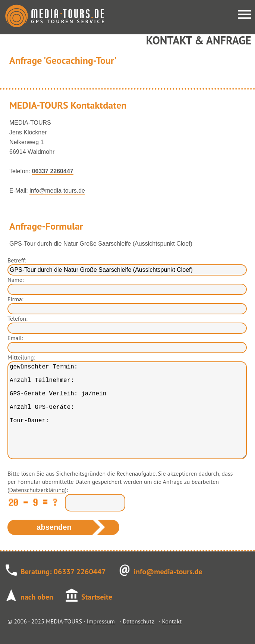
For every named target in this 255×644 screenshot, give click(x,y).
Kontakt (172, 621)
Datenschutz (138, 621)
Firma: (15, 299)
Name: (15, 280)
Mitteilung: (21, 357)
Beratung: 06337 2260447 (63, 572)
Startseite (97, 597)
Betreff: (17, 260)
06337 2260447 (52, 171)
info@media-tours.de (57, 191)
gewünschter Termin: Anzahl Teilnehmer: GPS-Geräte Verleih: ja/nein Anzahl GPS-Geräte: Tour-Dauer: (127, 410)
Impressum (101, 621)
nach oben (37, 597)
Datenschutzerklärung (37, 490)
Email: (15, 338)
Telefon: (18, 318)
